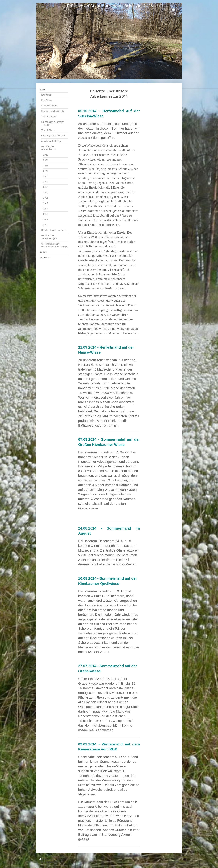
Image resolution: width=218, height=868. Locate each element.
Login (176, 859)
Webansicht (173, 862)
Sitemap (59, 859)
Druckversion (47, 859)
